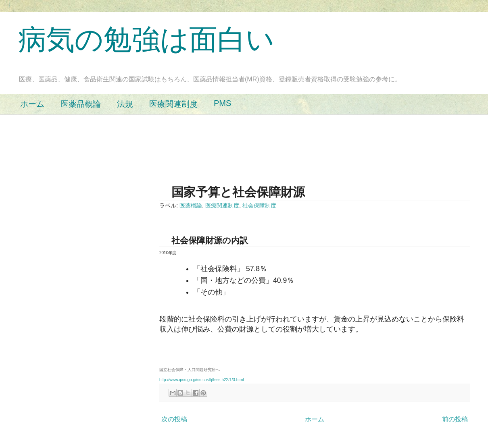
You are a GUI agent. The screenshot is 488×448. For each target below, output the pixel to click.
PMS (222, 103)
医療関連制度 (173, 104)
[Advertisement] (306, 145)
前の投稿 (455, 419)
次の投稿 (174, 419)
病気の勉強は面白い (146, 39)
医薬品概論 (81, 104)
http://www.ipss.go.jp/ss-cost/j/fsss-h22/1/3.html (202, 380)
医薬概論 (191, 205)
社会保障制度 (259, 205)
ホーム (32, 104)
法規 (125, 104)
